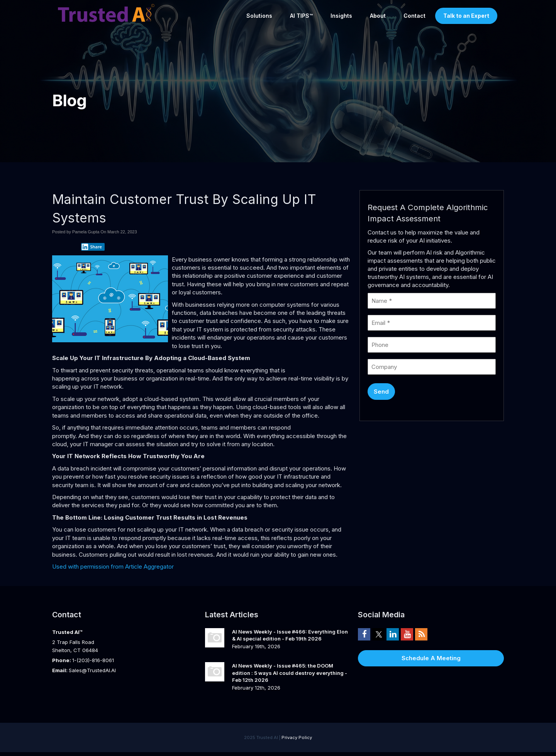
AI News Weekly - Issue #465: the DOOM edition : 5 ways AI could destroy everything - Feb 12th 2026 (290, 673)
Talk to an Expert (466, 16)
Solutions (259, 16)
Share (92, 247)
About (378, 16)
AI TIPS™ (301, 16)
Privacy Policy (297, 737)
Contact (414, 16)
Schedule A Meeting (431, 658)
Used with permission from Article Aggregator (113, 567)
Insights (341, 16)
